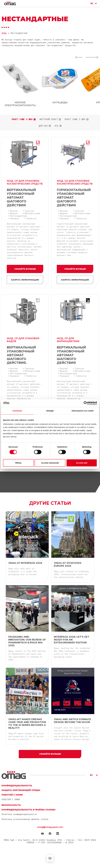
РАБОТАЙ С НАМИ (11, 799)
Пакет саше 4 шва (24, 119)
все (58, 126)
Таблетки (31, 218)
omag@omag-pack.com (50, 827)
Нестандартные (18, 216)
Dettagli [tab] (50, 411)
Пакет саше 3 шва (76, 119)
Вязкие (14, 211)
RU (92, 3)
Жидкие (14, 213)
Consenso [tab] (17, 411)
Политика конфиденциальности (19, 814)
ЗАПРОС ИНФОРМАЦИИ (25, 280)
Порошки (14, 218)
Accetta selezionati (50, 463)
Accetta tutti (82, 463)
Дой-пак (45, 126)
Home (4, 33)
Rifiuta (18, 463)
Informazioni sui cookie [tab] (83, 411)
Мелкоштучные (33, 213)
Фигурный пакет (50, 119)
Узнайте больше (25, 269)
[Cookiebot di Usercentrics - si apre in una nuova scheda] (86, 403)
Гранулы (29, 211)
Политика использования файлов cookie (25, 819)
